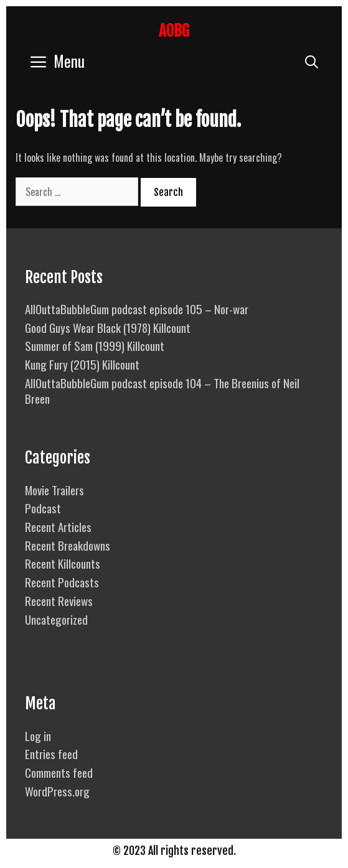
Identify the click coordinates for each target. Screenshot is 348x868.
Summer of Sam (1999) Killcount (95, 345)
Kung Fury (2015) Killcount (82, 364)
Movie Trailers (54, 490)
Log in (38, 735)
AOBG (174, 31)
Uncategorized (56, 619)
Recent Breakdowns (68, 545)
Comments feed (59, 772)
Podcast (43, 508)
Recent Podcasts (62, 582)
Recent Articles (58, 526)
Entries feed (51, 754)
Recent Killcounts (63, 563)
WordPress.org (57, 791)
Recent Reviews (59, 600)
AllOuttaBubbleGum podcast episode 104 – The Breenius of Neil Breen (162, 390)
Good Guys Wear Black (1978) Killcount (108, 327)
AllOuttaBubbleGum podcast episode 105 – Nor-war (137, 309)
